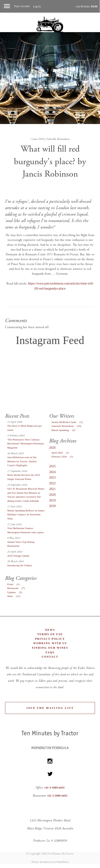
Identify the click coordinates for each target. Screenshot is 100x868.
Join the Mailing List (50, 708)
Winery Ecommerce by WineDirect (50, 862)
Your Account (22, 6)
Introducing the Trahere (20, 565)
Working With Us (50, 643)
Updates (16, 592)
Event (15, 584)
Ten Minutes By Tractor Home (50, 25)
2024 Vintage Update (18, 556)
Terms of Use (50, 634)
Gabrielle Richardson (68, 426)
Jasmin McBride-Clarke (68, 422)
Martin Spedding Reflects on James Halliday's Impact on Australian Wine (26, 514)
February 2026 (63, 457)
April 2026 (61, 453)
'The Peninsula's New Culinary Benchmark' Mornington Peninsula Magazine (26, 444)
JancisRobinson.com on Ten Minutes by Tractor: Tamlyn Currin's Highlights (22, 461)
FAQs (50, 652)
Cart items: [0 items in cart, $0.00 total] (87, 6)
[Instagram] (50, 761)
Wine (15, 596)
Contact (50, 657)
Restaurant (17, 588)
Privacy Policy (50, 639)
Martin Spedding (65, 430)
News (50, 630)
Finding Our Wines (50, 648)
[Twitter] (50, 774)
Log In (37, 6)
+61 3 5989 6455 (54, 788)
